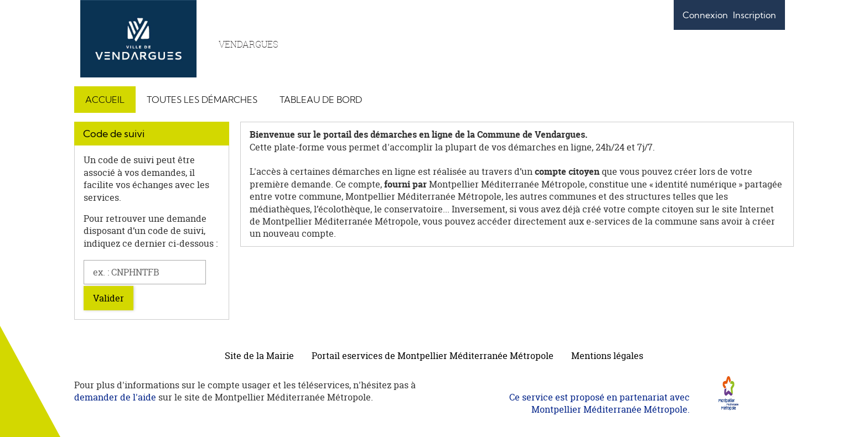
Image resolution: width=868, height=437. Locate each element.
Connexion (705, 15)
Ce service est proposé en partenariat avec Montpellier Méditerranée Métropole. (600, 403)
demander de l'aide (115, 397)
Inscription (755, 15)
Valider (108, 298)
